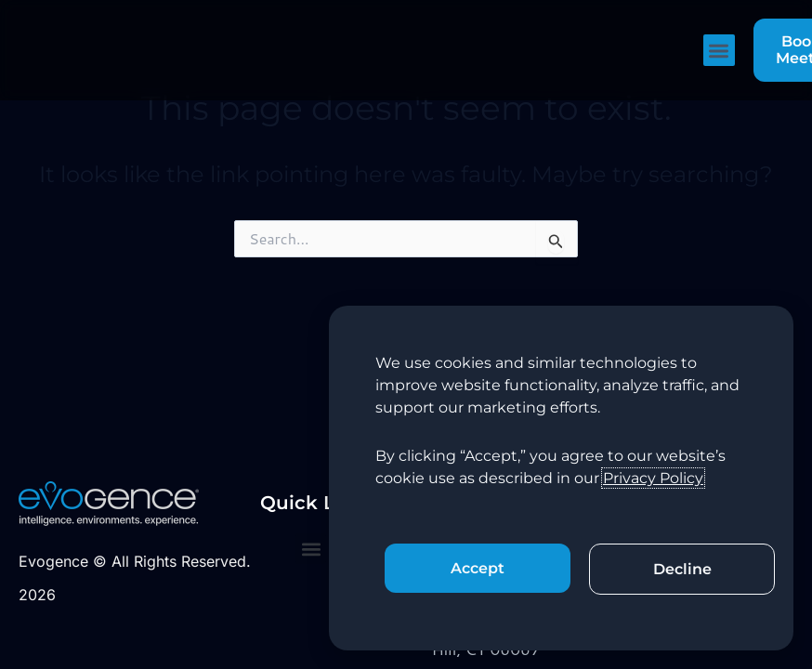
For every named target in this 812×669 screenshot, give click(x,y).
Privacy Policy (653, 478)
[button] (720, 51)
